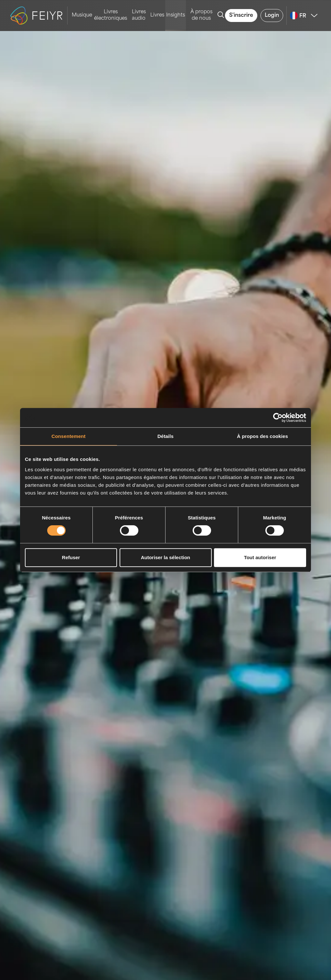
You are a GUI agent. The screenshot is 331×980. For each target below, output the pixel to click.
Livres (157, 15)
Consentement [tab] (68, 436)
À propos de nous (201, 15)
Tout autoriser (260, 557)
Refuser (71, 557)
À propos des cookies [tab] (262, 436)
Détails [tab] (165, 436)
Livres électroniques (111, 15)
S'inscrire (241, 16)
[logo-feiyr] (39, 16)
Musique (82, 15)
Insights (176, 15)
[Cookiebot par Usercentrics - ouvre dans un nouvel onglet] (278, 418)
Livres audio (139, 15)
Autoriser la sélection (166, 557)
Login (272, 16)
